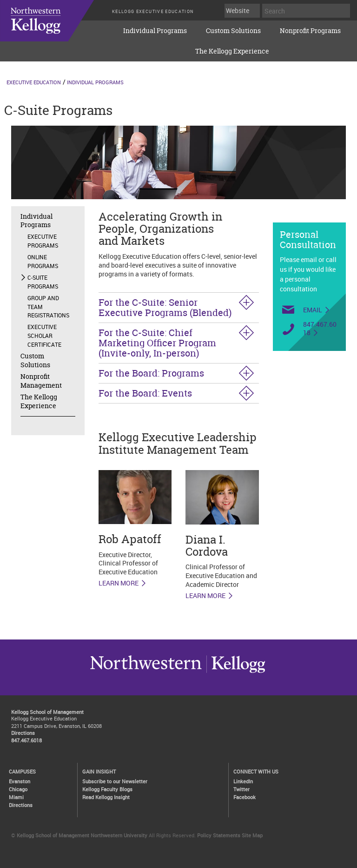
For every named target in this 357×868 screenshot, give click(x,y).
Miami (16, 797)
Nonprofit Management (41, 381)
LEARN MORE (119, 583)
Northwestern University (236, 673)
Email (313, 310)
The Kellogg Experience (232, 51)
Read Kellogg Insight (106, 797)
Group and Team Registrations (48, 307)
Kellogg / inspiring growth (146, 673)
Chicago (18, 789)
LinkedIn (243, 781)
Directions (23, 733)
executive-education (56, 27)
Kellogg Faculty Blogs (107, 789)
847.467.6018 (320, 329)
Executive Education (34, 82)
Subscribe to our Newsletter (115, 781)
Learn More (205, 596)
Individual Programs (155, 30)
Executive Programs (43, 241)
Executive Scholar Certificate (44, 336)
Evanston (20, 781)
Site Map (252, 835)
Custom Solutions (233, 30)
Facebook (245, 797)
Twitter (241, 789)
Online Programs (43, 261)
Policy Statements (219, 835)
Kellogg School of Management (47, 712)
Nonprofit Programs (310, 30)
